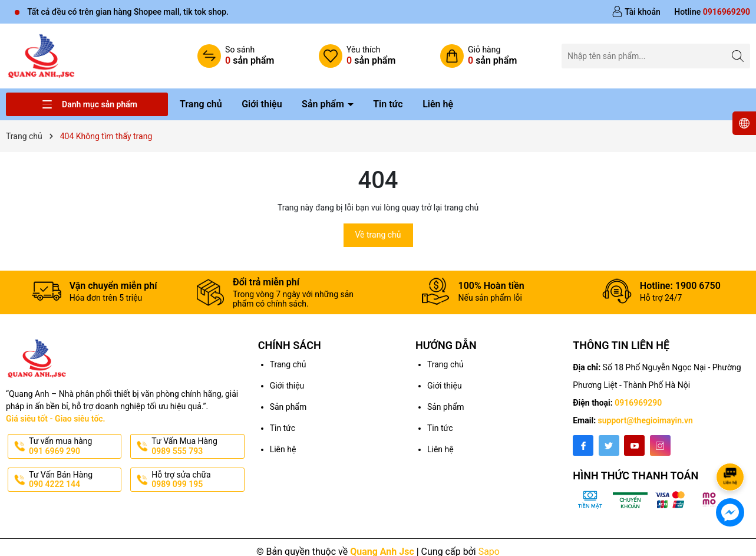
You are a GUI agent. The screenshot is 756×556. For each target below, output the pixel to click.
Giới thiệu (262, 104)
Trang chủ (201, 104)
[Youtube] (634, 445)
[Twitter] (609, 445)
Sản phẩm (324, 104)
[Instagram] (660, 445)
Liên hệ (438, 104)
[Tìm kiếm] (738, 56)
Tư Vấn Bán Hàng (74, 480)
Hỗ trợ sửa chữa (197, 480)
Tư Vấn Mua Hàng (197, 446)
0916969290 (638, 403)
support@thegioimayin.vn (646, 420)
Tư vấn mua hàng (74, 446)
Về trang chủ (378, 235)
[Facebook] (583, 445)
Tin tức (388, 104)
